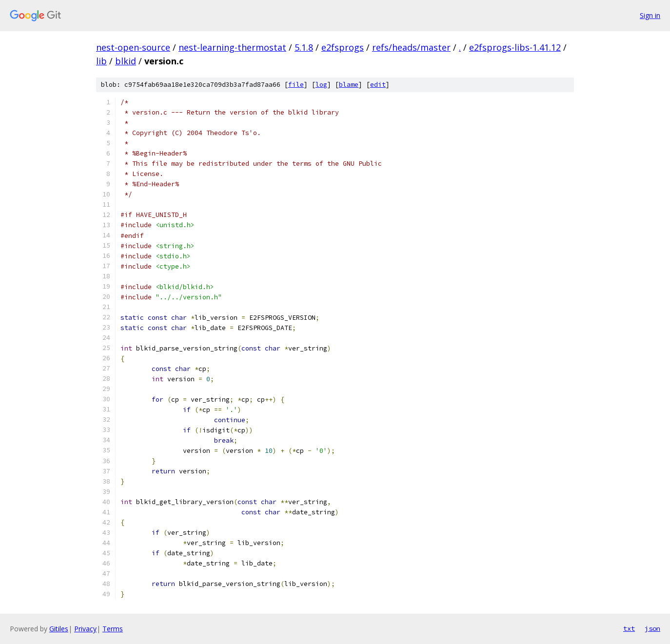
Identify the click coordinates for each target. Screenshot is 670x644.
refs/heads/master (411, 47)
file (296, 85)
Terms (113, 629)
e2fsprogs (343, 47)
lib (101, 61)
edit (378, 85)
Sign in (650, 15)
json (652, 628)
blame (349, 85)
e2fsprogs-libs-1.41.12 (515, 47)
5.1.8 (304, 47)
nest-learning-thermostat (232, 47)
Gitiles (59, 629)
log (321, 85)
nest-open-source (133, 47)
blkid (126, 61)
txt (629, 628)
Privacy (85, 629)
